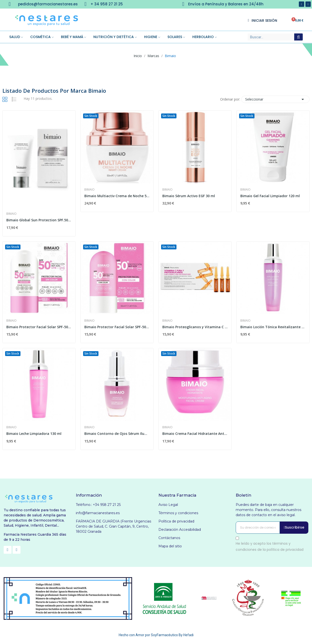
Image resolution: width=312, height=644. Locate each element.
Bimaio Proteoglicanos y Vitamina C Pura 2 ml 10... (195, 327)
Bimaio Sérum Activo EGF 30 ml (189, 196)
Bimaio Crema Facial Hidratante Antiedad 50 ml (195, 434)
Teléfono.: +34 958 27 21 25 (98, 505)
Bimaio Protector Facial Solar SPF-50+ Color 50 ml (117, 327)
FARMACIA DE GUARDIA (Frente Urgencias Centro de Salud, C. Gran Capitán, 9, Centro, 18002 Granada (113, 526)
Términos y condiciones (178, 513)
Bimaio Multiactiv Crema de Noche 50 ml (117, 196)
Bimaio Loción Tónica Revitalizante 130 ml (273, 327)
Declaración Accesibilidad (180, 530)
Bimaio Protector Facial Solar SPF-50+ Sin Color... (39, 327)
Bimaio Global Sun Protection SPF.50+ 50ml (39, 220)
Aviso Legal (168, 505)
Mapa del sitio (170, 546)
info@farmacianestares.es (98, 513)
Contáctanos (169, 538)
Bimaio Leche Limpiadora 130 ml (34, 434)
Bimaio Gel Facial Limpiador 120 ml (270, 196)
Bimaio (11, 214)
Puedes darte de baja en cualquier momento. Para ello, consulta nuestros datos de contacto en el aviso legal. (268, 510)
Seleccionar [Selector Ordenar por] (275, 99)
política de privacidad (285, 550)
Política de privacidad (176, 521)
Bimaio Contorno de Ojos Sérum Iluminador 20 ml (117, 434)
